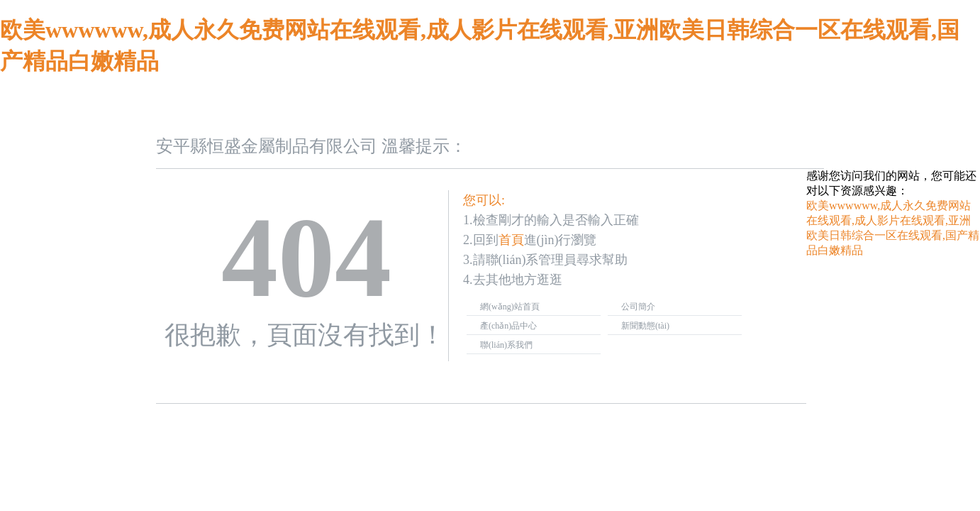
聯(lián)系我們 (506, 345)
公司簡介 (638, 307)
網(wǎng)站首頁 (510, 307)
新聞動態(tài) (645, 326)
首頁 (511, 240)
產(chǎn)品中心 (508, 326)
